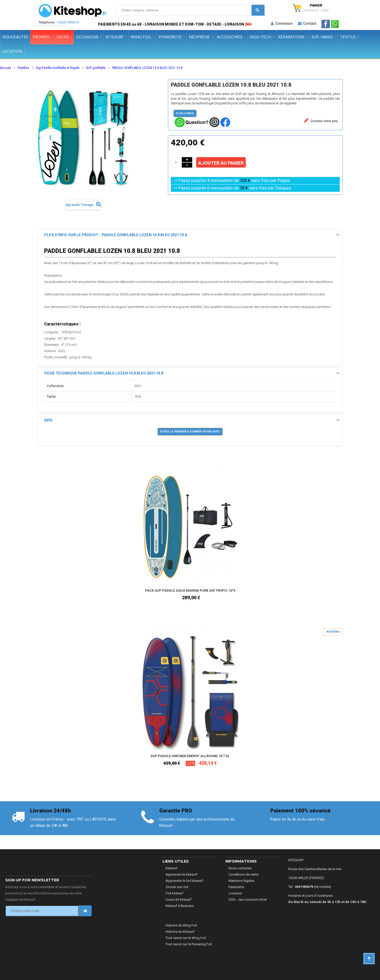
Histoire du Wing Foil (181, 925)
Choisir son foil (177, 887)
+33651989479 (68, 22)
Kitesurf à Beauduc (180, 906)
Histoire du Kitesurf (180, 932)
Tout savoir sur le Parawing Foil (189, 944)
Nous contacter (240, 868)
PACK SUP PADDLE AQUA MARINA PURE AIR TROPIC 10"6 (190, 590)
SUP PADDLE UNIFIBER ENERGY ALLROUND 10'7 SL (190, 756)
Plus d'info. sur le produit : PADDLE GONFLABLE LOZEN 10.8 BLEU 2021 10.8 (116, 235)
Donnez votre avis (324, 121)
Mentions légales (241, 881)
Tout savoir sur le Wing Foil (186, 938)
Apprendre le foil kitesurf (184, 881)
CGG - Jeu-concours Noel (248, 899)
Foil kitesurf (174, 893)
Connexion (282, 23)
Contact (307, 23)
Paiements (236, 887)
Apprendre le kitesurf (182, 874)
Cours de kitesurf (179, 899)
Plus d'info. (185, 113)
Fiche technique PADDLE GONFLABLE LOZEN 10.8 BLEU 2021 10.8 (104, 373)
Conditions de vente (244, 874)
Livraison (235, 893)
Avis (48, 420)
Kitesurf (171, 868)
